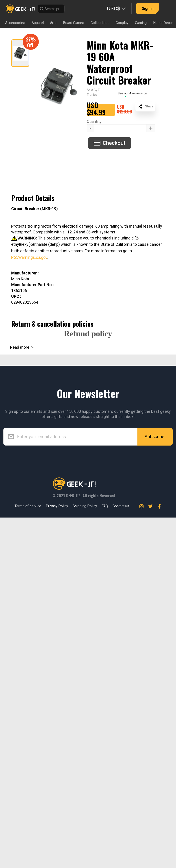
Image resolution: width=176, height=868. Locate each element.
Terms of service (28, 856)
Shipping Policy (85, 856)
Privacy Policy (57, 856)
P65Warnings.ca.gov (29, 257)
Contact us (121, 856)
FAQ (105, 856)
